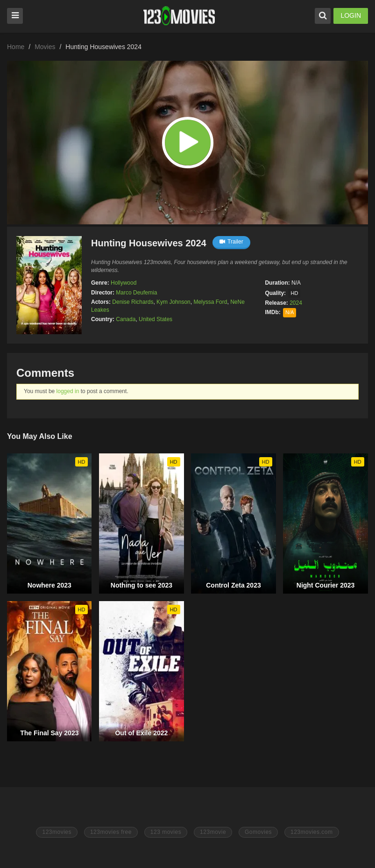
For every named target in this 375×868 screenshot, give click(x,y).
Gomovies (258, 832)
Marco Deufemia (136, 293)
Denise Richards (133, 302)
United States (156, 319)
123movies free (111, 832)
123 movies (166, 832)
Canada (126, 319)
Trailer (231, 242)
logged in (68, 391)
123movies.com (312, 832)
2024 (296, 303)
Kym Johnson (173, 302)
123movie (213, 832)
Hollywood (124, 283)
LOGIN (351, 15)
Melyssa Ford (210, 302)
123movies (57, 832)
